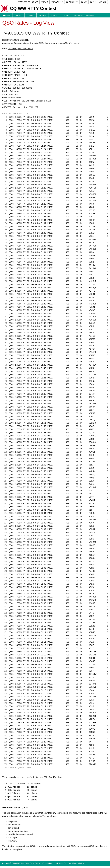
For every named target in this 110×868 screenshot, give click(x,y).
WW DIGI (103, 2)
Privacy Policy (79, 863)
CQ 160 (84, 2)
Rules (18, 15)
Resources (79, 15)
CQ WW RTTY (57, 2)
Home (6, 15)
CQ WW (35, 2)
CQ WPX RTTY (72, 2)
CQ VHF (93, 2)
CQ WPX (45, 2)
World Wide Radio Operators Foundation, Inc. (38, 863)
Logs (67, 15)
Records (55, 15)
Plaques (31, 15)
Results (43, 15)
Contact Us (91, 15)
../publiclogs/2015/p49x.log (21, 48)
